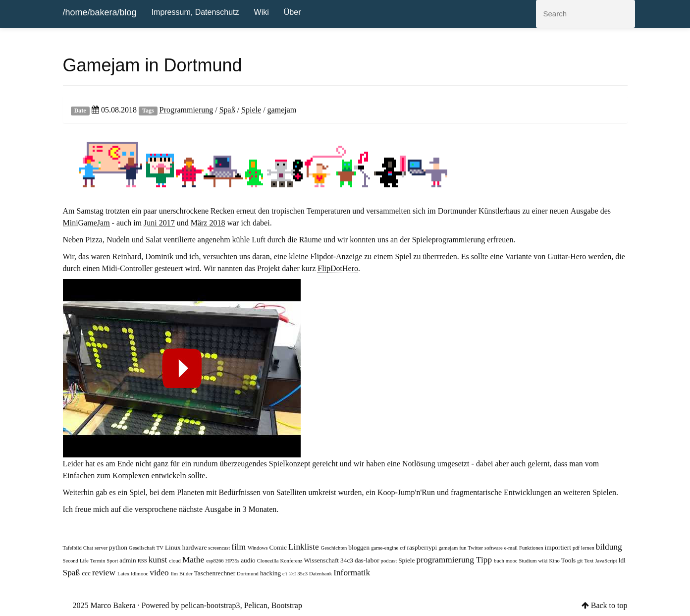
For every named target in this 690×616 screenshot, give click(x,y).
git (581, 561)
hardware (195, 547)
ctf (403, 548)
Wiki (262, 12)
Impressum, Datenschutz (195, 12)
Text (590, 561)
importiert (559, 547)
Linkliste (305, 546)
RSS (143, 561)
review (105, 572)
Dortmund (248, 574)
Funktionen (532, 548)
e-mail (512, 548)
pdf (577, 548)
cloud (176, 561)
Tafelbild (73, 548)
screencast (220, 548)
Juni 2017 (159, 223)
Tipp (485, 559)
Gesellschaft (143, 548)
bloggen (360, 547)
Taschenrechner (215, 573)
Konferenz (292, 561)
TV (161, 548)
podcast (390, 561)
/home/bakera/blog (100, 12)
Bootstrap (287, 605)
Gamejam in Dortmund (153, 65)
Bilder (187, 574)
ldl (622, 560)
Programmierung (186, 110)
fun (463, 548)
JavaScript (607, 561)
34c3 (347, 560)
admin (128, 560)
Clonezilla (269, 561)
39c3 (293, 574)
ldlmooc (140, 574)
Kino (555, 561)
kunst (159, 559)
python (119, 547)
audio (249, 560)
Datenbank (321, 574)
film (239, 546)
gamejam (282, 110)
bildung (609, 546)
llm (175, 574)
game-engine (385, 548)
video (160, 572)
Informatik (352, 572)
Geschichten (335, 548)
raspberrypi (423, 547)
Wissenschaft (322, 560)
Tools (569, 560)
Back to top (609, 605)
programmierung (446, 559)
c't (286, 574)
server (102, 548)
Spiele (251, 110)
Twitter (476, 548)
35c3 (303, 574)
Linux (174, 547)
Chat (89, 548)
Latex (124, 574)
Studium (528, 561)
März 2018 (208, 223)
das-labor (368, 560)
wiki (544, 561)
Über (292, 12)
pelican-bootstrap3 (211, 605)
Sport (113, 561)
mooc (512, 561)
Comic (279, 547)
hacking (271, 573)
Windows (258, 548)
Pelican (256, 605)
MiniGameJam (86, 223)
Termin (99, 561)
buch (500, 561)
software (494, 548)
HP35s (233, 561)
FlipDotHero (338, 268)
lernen (588, 548)
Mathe (194, 559)
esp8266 (216, 561)
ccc (87, 573)
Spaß (227, 110)
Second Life (77, 561)
